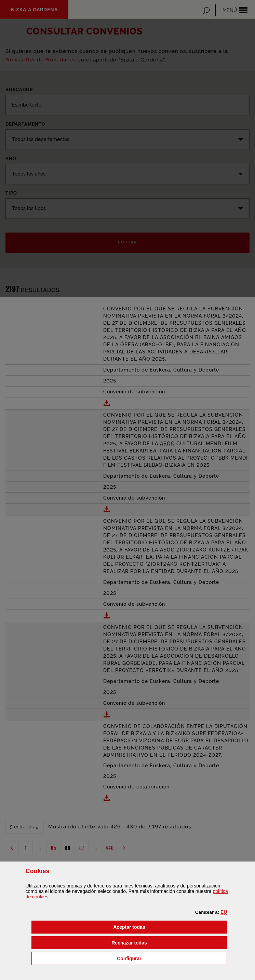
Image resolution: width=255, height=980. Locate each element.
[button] (224, 912)
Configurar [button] (164, 958)
